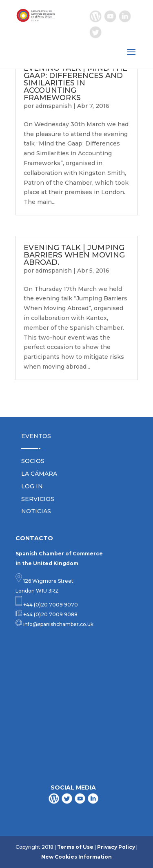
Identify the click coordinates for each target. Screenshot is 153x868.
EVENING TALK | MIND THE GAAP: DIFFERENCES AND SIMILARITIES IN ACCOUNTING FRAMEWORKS (75, 83)
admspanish (54, 106)
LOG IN (32, 486)
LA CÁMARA (39, 474)
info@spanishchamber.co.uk (58, 624)
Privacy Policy (116, 847)
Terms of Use (75, 847)
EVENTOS (36, 436)
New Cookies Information (76, 857)
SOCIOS (33, 461)
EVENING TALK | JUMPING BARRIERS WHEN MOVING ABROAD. (74, 255)
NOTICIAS (36, 511)
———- (31, 448)
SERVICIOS (38, 499)
